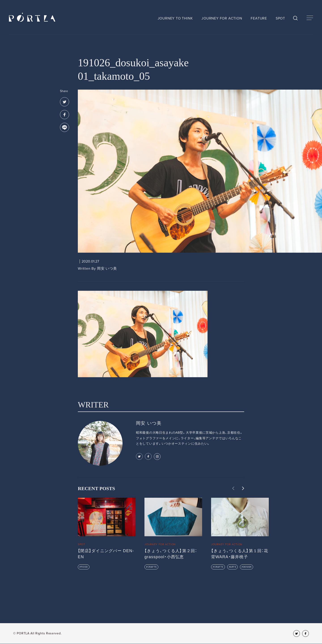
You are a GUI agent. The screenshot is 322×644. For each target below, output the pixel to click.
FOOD (84, 567)
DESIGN (247, 567)
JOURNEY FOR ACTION (222, 18)
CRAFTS (152, 567)
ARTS (233, 567)
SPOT (280, 18)
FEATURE (259, 18)
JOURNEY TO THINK (175, 18)
